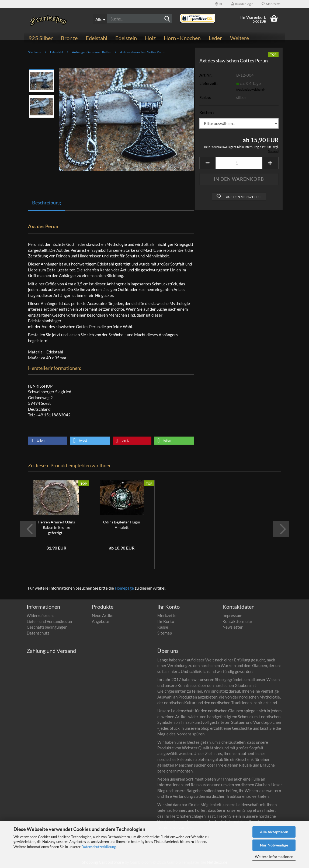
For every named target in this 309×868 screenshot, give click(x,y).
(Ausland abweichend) (250, 89)
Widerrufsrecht (40, 615)
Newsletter (233, 627)
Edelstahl (96, 38)
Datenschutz (38, 633)
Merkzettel (271, 4)
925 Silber (41, 38)
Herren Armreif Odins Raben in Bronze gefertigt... (56, 527)
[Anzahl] (239, 163)
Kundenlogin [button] (242, 4)
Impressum (232, 615)
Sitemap (165, 633)
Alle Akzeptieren (274, 832)
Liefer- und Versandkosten (50, 621)
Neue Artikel (103, 615)
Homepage (124, 588)
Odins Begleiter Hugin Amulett (122, 525)
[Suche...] (100, 19)
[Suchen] (167, 19)
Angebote (100, 621)
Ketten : (207, 112)
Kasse (163, 627)
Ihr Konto (166, 621)
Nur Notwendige (274, 845)
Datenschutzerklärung (99, 847)
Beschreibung (46, 203)
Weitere (239, 38)
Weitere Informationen (274, 857)
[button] (219, 4)
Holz (150, 38)
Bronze (69, 38)
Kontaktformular (237, 621)
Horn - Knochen (182, 38)
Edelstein (126, 38)
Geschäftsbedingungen (47, 627)
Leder (215, 38)
